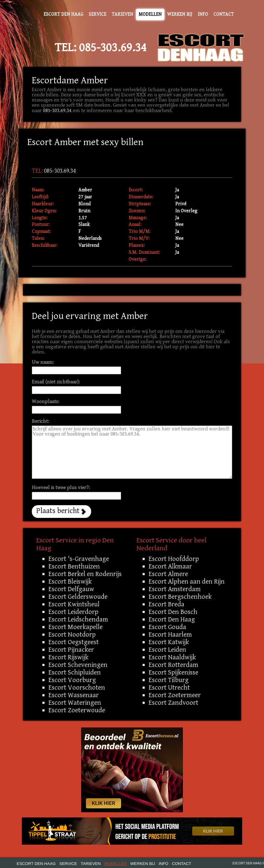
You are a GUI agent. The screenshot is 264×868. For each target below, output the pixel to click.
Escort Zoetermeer (175, 695)
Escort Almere (168, 574)
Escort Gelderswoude (78, 597)
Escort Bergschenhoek (180, 597)
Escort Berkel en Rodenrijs (85, 574)
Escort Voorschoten (77, 687)
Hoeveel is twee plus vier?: (61, 488)
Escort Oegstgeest (74, 642)
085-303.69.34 (113, 48)
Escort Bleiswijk (70, 581)
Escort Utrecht (169, 687)
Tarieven (122, 14)
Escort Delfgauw (71, 589)
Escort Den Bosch (173, 612)
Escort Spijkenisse (173, 672)
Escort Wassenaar (74, 695)
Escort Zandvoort (173, 703)
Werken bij (180, 14)
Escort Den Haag (63, 14)
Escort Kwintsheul (74, 604)
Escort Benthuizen (74, 566)
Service (97, 14)
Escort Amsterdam (175, 589)
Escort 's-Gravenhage (79, 559)
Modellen (150, 14)
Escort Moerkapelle (76, 627)
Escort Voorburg (72, 680)
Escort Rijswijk (68, 657)
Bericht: (40, 421)
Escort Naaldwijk (172, 657)
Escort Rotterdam (173, 665)
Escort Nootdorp (72, 634)
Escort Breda (167, 604)
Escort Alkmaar (170, 566)
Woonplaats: (46, 402)
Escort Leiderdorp (73, 612)
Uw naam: (43, 362)
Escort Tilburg (169, 680)
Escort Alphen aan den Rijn (187, 581)
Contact (224, 14)
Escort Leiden (167, 650)
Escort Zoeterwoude (77, 710)
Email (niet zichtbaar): (56, 382)
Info (203, 14)
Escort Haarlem (170, 634)
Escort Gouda (167, 627)
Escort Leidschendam (78, 619)
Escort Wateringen (75, 703)
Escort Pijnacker (71, 650)
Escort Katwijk (169, 642)
